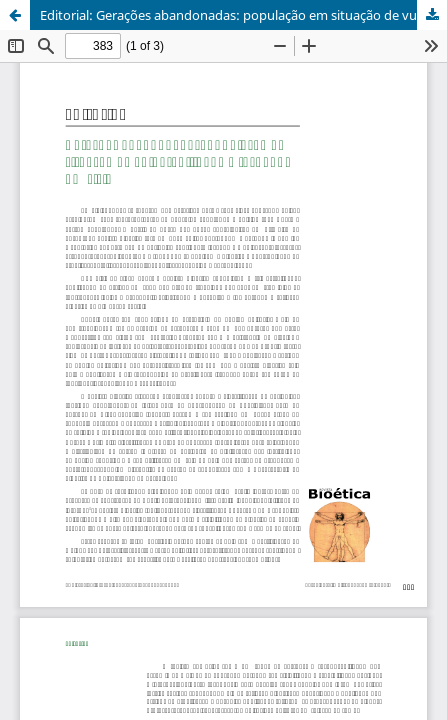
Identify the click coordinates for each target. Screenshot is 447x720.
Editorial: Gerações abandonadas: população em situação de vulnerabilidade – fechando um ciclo (243, 15)
